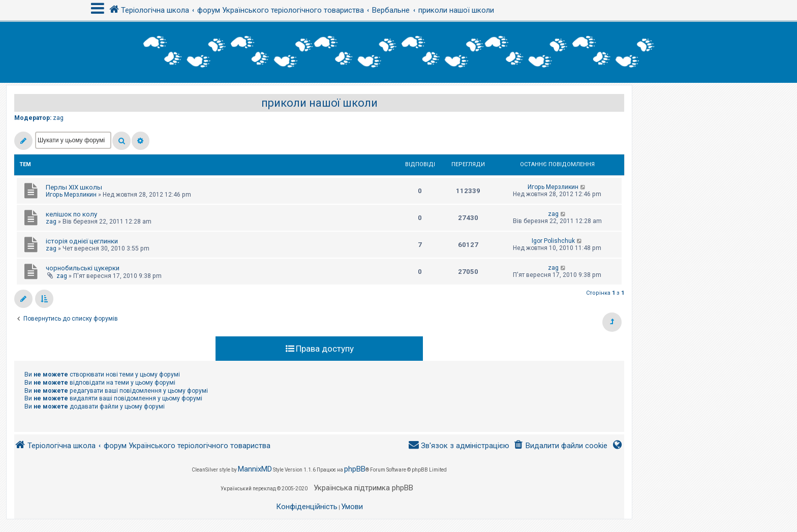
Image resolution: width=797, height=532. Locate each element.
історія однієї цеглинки (82, 241)
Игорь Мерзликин (71, 195)
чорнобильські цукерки (83, 268)
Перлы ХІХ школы (74, 187)
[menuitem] (560, 446)
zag (58, 118)
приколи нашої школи (319, 103)
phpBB (355, 469)
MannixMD (255, 469)
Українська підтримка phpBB (363, 488)
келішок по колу (71, 214)
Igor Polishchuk (553, 241)
